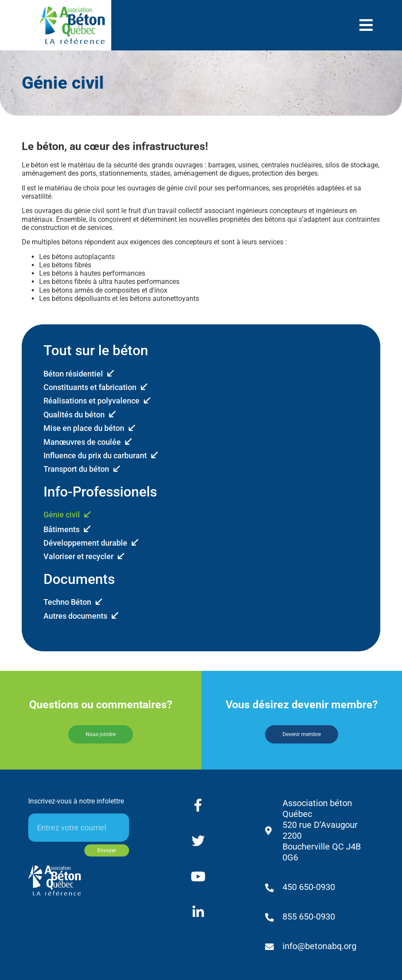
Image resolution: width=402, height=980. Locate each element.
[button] (366, 25)
